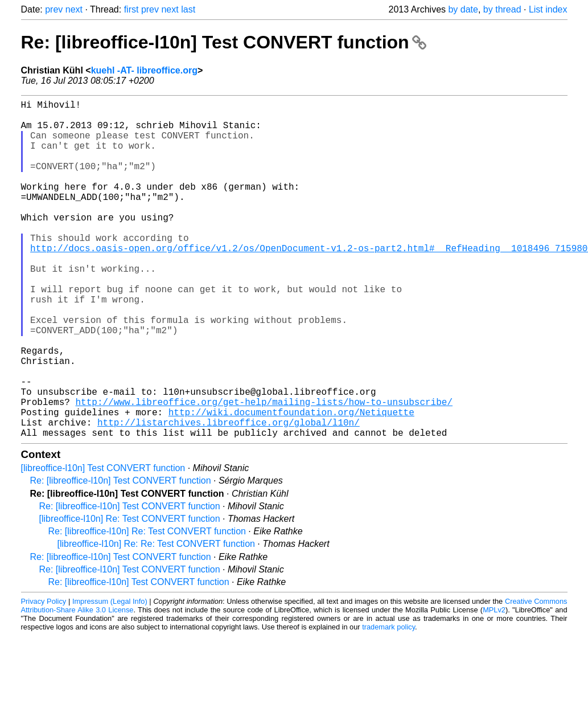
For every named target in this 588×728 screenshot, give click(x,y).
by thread (502, 9)
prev (54, 9)
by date (463, 9)
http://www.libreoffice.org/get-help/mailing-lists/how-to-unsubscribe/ (264, 470)
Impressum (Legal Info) (110, 676)
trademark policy (388, 702)
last (188, 9)
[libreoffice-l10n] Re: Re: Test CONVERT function (156, 619)
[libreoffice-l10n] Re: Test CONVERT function (130, 594)
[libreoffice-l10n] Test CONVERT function (103, 543)
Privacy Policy (44, 676)
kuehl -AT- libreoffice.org (144, 70)
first (131, 9)
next (74, 9)
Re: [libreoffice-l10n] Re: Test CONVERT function (147, 606)
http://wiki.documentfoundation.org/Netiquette (291, 482)
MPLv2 (494, 685)
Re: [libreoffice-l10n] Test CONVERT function (224, 42)
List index (548, 9)
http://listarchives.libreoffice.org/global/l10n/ (229, 495)
